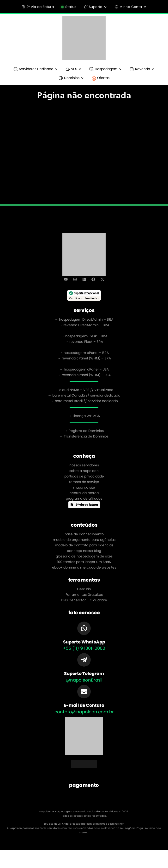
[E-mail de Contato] (84, 692)
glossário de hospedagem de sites (84, 556)
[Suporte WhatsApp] (84, 628)
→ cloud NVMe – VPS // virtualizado (84, 390)
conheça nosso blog (84, 551)
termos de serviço (84, 482)
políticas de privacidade (84, 476)
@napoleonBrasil (84, 680)
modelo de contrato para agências (84, 545)
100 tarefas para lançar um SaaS (84, 562)
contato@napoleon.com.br (84, 712)
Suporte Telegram (84, 673)
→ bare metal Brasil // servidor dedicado (84, 401)
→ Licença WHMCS (84, 416)
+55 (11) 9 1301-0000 (84, 648)
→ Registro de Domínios (84, 431)
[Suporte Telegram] (84, 660)
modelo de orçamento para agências (84, 540)
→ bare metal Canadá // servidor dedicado (84, 395)
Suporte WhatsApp (84, 642)
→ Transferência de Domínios (84, 436)
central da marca (84, 493)
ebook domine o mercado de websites (84, 567)
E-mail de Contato (84, 705)
